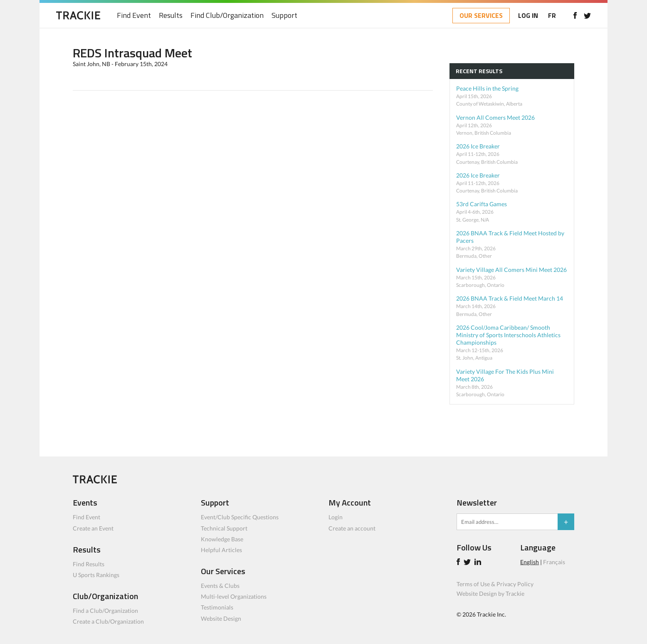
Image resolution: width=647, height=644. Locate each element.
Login (336, 517)
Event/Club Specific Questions (240, 517)
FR (552, 15)
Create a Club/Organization (108, 621)
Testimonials (217, 607)
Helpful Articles (221, 550)
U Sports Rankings (96, 575)
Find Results (89, 564)
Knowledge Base (222, 539)
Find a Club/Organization (105, 611)
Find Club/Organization (227, 16)
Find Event (134, 16)
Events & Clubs (220, 586)
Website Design (221, 618)
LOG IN (528, 15)
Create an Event (93, 528)
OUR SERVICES (481, 15)
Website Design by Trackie (490, 593)
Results (171, 16)
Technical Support (224, 528)
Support (284, 16)
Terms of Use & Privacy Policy (495, 584)
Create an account (352, 528)
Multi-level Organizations (234, 596)
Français (554, 562)
